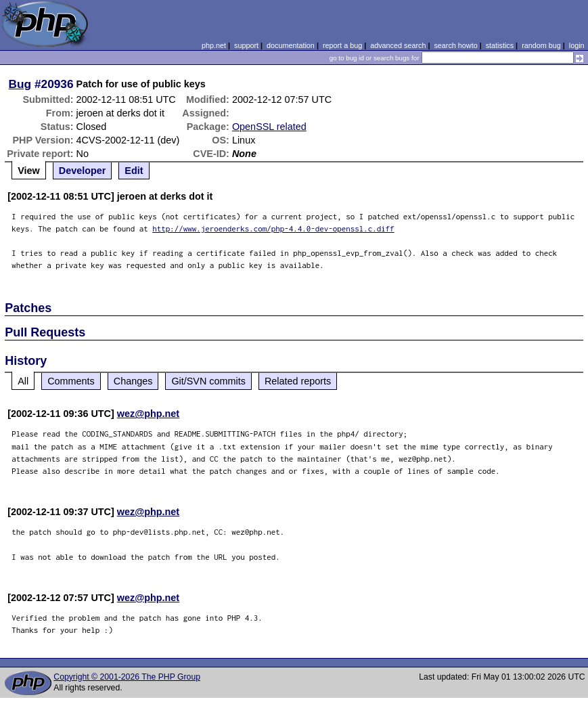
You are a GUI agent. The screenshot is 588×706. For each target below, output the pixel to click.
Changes (133, 381)
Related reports (298, 381)
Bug (20, 84)
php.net (214, 45)
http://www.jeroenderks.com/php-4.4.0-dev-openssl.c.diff (273, 228)
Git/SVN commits (208, 381)
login (577, 45)
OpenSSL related (269, 127)
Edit (134, 171)
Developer (83, 171)
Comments (71, 381)
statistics (500, 45)
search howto (455, 45)
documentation (291, 45)
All (23, 381)
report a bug (342, 45)
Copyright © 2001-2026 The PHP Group (127, 677)
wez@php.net (148, 414)
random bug (541, 45)
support (246, 45)
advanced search (398, 45)
